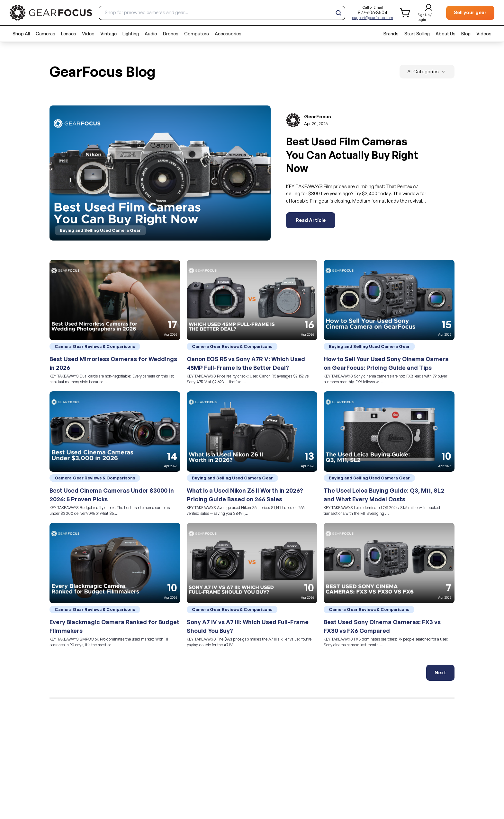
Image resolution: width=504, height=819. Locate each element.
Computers (197, 34)
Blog (466, 34)
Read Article (311, 220)
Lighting (131, 34)
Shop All (21, 34)
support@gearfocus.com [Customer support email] (373, 18)
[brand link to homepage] (51, 13)
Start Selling (417, 34)
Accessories (228, 34)
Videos (484, 34)
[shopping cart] (405, 13)
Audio (151, 34)
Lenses (69, 34)
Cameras (45, 34)
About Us (446, 34)
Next (440, 673)
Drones (171, 34)
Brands (391, 34)
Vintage (108, 34)
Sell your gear (470, 12)
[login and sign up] (429, 13)
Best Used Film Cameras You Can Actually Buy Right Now (352, 155)
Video (88, 34)
